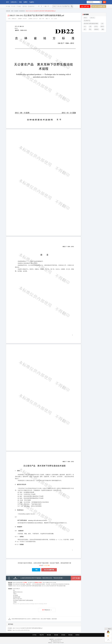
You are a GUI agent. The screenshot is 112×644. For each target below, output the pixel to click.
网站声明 (42, 635)
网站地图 (49, 635)
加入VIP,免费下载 (99, 6)
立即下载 (85, 6)
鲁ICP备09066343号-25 (56, 641)
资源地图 (56, 635)
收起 (110, 629)
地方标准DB (22, 11)
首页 (7, 2)
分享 (13, 6)
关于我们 (34, 635)
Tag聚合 (32, 2)
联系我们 (78, 635)
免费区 (25, 2)
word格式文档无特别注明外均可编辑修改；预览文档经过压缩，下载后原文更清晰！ (42, 578)
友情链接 (63, 635)
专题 (20, 2)
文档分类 (13, 2)
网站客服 (70, 635)
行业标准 (16, 11)
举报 (25, 6)
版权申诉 (31, 6)
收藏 (19, 6)
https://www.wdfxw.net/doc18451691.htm (21, 630)
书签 (8, 6)
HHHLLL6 (14, 19)
